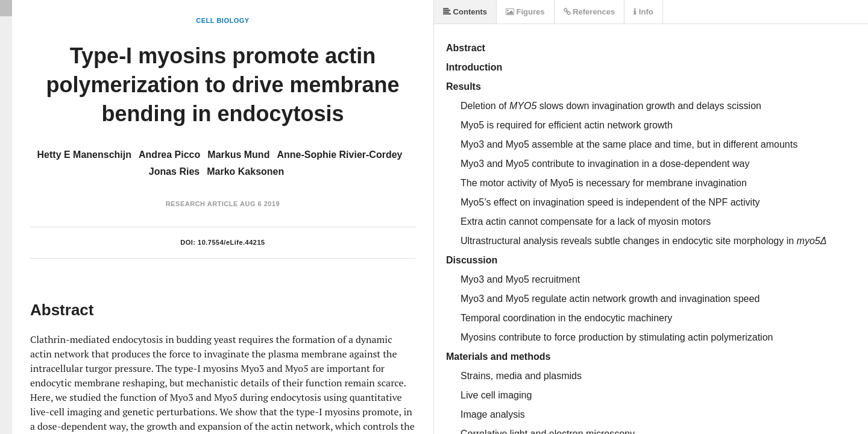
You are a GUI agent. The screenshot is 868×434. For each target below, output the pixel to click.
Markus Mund (238, 155)
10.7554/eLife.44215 (231, 242)
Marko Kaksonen (245, 171)
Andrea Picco (169, 155)
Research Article (202, 204)
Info (643, 12)
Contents (465, 12)
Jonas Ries (174, 171)
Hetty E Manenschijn (84, 155)
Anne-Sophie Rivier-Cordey (339, 155)
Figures (525, 12)
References (590, 12)
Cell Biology (222, 20)
